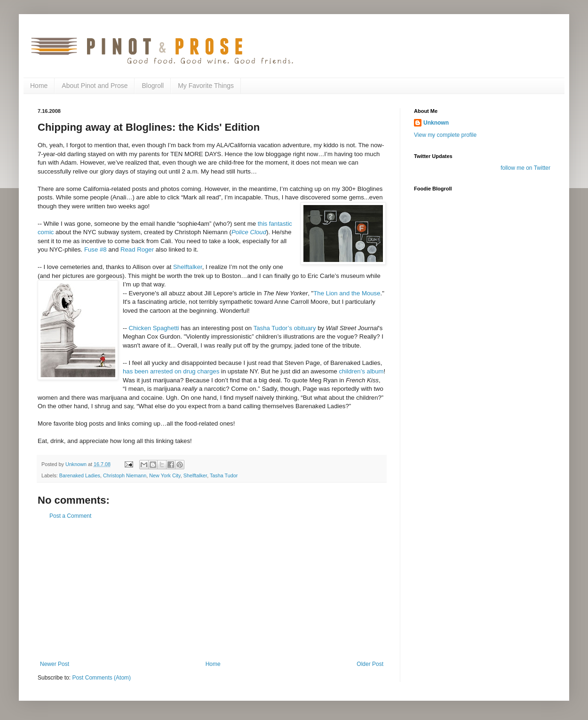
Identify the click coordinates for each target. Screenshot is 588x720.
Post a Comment (70, 516)
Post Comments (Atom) (101, 678)
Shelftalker (188, 267)
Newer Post (55, 664)
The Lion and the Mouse (347, 293)
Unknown (436, 123)
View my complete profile (445, 135)
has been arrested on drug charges (171, 371)
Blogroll (153, 86)
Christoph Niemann (125, 475)
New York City (165, 475)
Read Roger (137, 249)
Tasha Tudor (224, 475)
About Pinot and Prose (95, 86)
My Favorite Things (206, 86)
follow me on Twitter (525, 168)
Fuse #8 (95, 249)
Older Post (370, 664)
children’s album (361, 371)
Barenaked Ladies (80, 475)
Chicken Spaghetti (154, 328)
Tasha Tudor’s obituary (285, 328)
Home (39, 86)
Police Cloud (249, 232)
